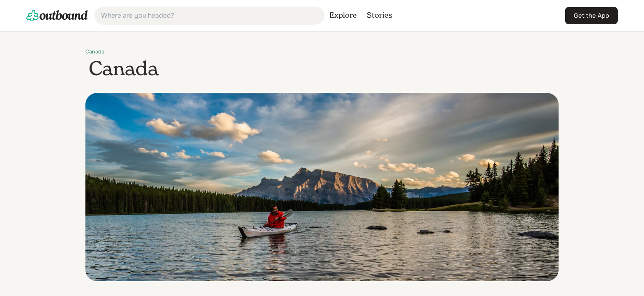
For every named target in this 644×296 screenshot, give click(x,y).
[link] (57, 16)
